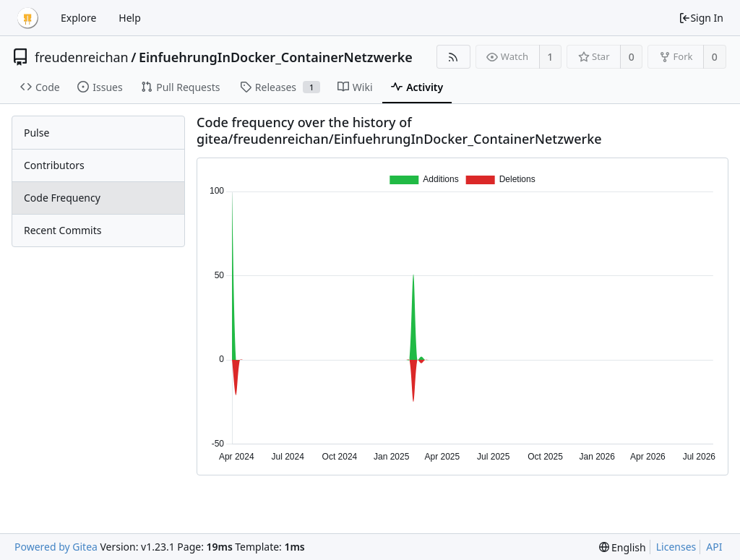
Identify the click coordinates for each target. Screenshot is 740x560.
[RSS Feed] (453, 57)
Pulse (36, 133)
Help (130, 18)
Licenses (676, 547)
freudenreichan (82, 57)
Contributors (54, 165)
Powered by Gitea (56, 547)
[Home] (27, 18)
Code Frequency (62, 198)
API (714, 547)
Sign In (701, 18)
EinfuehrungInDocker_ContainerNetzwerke (276, 57)
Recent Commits (63, 230)
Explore (78, 18)
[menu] (623, 547)
